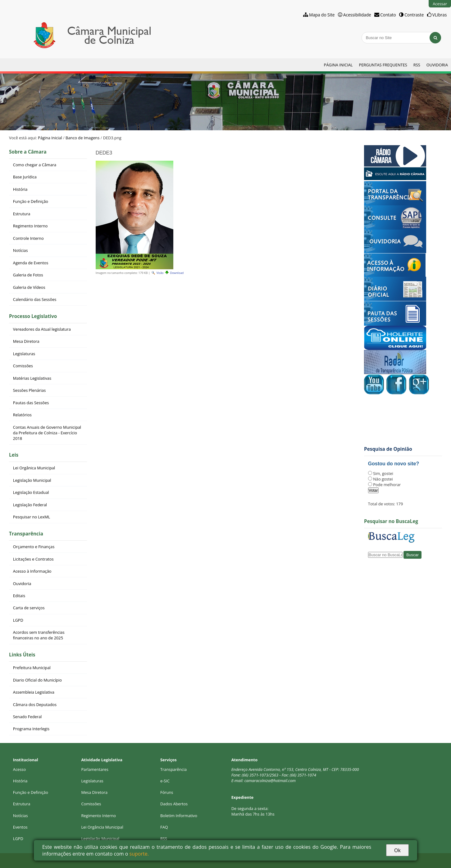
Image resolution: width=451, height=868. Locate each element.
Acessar (440, 4)
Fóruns (167, 792)
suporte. (139, 854)
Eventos (20, 827)
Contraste (414, 15)
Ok (397, 850)
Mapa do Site (322, 15)
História (20, 781)
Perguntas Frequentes (383, 65)
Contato (388, 15)
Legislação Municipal (100, 839)
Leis (14, 455)
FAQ (164, 827)
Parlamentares (95, 769)
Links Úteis (22, 655)
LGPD (18, 839)
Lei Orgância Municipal (102, 827)
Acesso (19, 769)
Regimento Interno (98, 816)
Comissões (91, 804)
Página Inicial (338, 65)
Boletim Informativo (179, 816)
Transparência (26, 534)
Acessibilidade (357, 15)
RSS (417, 65)
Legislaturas (92, 781)
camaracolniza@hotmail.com (270, 781)
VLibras (440, 15)
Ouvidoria (437, 65)
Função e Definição (31, 792)
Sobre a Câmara (28, 152)
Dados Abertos (174, 804)
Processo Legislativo (33, 316)
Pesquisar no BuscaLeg (391, 521)
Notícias (20, 816)
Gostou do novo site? (394, 464)
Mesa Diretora (94, 792)
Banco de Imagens (82, 138)
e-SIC (165, 781)
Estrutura (22, 804)
